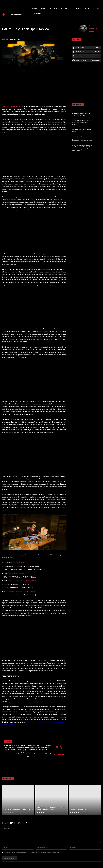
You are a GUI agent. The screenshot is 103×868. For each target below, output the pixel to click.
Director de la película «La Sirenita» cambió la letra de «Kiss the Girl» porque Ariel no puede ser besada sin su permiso (82, 148)
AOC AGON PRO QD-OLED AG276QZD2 (23, 581)
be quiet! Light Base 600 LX (17, 573)
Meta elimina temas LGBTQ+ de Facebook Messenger (81, 114)
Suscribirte (96, 60)
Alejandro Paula (93, 30)
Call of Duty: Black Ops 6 (11, 106)
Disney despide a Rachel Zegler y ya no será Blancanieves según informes (82, 122)
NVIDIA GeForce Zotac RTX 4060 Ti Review (82, 131)
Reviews (5, 39)
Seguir (97, 52)
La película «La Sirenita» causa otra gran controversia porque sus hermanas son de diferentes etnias (82, 139)
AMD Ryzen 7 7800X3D (20, 563)
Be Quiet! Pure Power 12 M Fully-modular (22, 591)
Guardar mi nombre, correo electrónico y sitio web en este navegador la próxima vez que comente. (32, 853)
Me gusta (97, 47)
